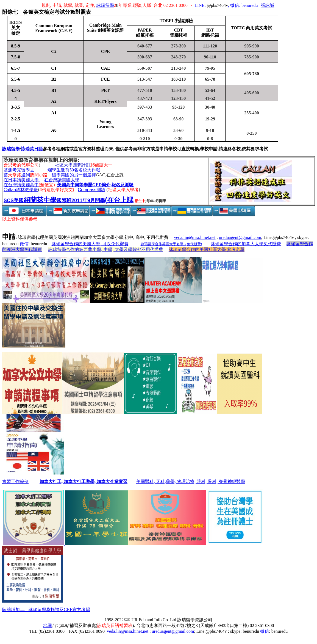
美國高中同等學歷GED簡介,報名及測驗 (95, 185)
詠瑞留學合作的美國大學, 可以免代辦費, (91, 244)
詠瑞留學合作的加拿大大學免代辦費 (246, 244)
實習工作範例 (15, 481)
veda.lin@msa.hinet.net (195, 237)
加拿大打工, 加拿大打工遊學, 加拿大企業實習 (84, 481)
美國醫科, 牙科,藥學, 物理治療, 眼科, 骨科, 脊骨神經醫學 (191, 481)
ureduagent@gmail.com (240, 237)
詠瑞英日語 (32, 149)
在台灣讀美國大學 (62, 180)
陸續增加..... (15, 610)
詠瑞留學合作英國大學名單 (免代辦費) (171, 244)
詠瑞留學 (105, 5)
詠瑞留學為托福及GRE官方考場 (59, 610)
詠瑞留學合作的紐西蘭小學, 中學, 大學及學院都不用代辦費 (106, 249)
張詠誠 (268, 5)
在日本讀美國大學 (21, 180)
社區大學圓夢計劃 (84, 165)
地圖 (48, 625)
